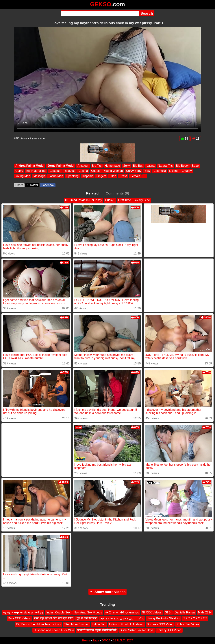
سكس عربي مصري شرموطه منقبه (122, 618)
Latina (151, 166)
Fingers (101, 176)
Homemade (112, 166)
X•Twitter (32, 185)
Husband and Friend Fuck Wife (54, 630)
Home (86, 640)
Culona (83, 171)
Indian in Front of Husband (126, 624)
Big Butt (138, 166)
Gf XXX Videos (152, 612)
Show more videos (108, 592)
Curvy (19, 171)
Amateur (83, 166)
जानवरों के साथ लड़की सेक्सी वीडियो (97, 630)
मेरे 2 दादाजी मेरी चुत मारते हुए (122, 612)
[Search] (100, 13)
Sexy (127, 166)
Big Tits (97, 166)
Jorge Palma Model (61, 166)
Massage (39, 176)
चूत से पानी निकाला (87, 618)
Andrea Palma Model (30, 166)
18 (196, 139)
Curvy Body (134, 171)
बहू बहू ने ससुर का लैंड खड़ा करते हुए (23, 612)
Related (92, 193)
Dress (123, 176)
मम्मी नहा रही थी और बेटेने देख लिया (54, 618)
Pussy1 (110, 200)
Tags (96, 640)
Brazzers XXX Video (160, 624)
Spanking (72, 176)
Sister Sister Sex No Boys (137, 630)
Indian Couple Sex (58, 612)
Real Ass (69, 171)
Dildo (113, 176)
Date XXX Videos (19, 618)
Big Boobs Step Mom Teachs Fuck (39, 624)
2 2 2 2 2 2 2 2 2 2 (195, 618)
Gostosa (55, 171)
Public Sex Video (188, 624)
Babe (195, 166)
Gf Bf (168, 612)
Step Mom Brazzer (76, 624)
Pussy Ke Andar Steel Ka (164, 618)
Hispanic (87, 176)
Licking (174, 171)
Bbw (147, 171)
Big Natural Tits (36, 171)
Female (135, 176)
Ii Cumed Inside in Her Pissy (84, 200)
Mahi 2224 (205, 612)
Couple (96, 171)
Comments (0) (117, 193)
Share (19, 185)
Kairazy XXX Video (169, 630)
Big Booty (182, 166)
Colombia (160, 171)
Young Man (23, 176)
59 (185, 139)
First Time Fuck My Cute (134, 200)
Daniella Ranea (185, 612)
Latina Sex (99, 624)
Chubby (187, 171)
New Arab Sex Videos (88, 612)
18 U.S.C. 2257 (123, 640)
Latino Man (56, 176)
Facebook (48, 185)
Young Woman (113, 171)
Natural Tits (165, 166)
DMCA (106, 640)
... (145, 176)
